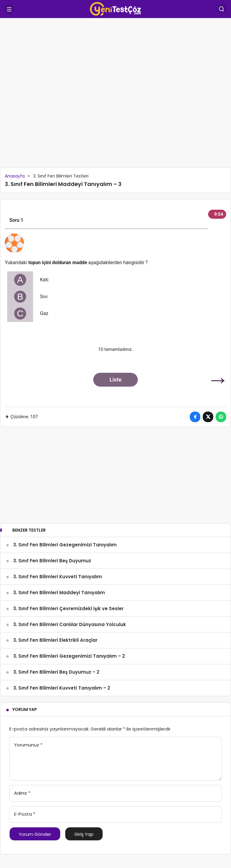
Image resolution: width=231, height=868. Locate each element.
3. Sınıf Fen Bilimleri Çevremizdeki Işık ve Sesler (68, 609)
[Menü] (9, 9)
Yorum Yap (25, 709)
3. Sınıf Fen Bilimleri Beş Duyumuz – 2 (56, 672)
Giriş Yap (84, 834)
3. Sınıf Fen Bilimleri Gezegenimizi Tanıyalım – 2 (69, 656)
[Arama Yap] (222, 9)
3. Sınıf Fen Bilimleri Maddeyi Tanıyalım (59, 593)
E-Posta (25, 814)
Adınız (22, 793)
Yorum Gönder (35, 834)
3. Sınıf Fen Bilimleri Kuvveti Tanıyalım (58, 577)
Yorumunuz (28, 745)
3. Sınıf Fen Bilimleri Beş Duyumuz (52, 561)
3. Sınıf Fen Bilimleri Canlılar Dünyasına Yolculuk (70, 624)
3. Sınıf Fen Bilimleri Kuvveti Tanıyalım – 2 (62, 688)
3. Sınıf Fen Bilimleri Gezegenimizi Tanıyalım (65, 545)
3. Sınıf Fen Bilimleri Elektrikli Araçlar (55, 640)
